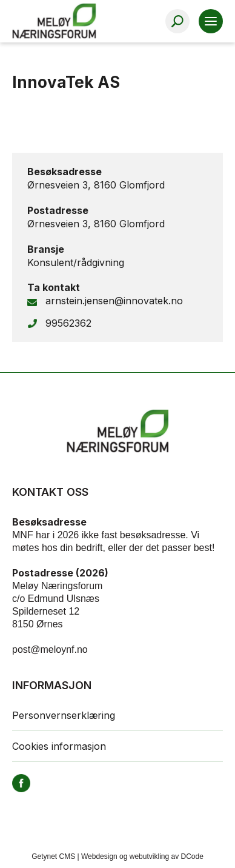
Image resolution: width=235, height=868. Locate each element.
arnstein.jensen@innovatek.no (114, 301)
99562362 (68, 323)
